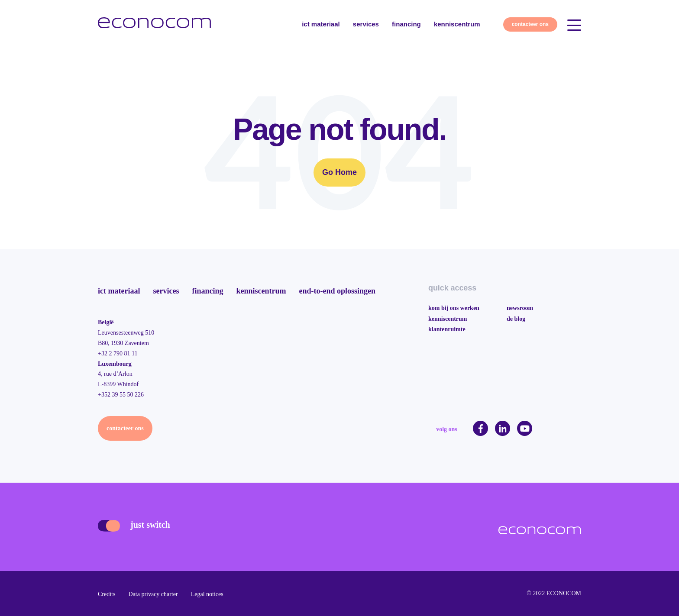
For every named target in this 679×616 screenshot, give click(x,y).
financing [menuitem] (207, 291)
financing (406, 24)
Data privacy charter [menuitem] (153, 594)
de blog (516, 319)
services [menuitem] (166, 291)
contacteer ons (530, 24)
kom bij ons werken (454, 308)
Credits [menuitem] (107, 594)
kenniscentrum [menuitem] (261, 291)
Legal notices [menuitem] (207, 594)
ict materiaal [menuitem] (119, 291)
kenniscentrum (457, 24)
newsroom (520, 308)
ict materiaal (321, 24)
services (366, 24)
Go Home (339, 172)
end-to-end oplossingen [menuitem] (337, 291)
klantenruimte (447, 329)
